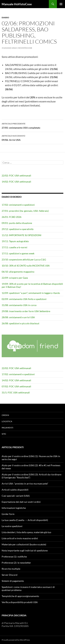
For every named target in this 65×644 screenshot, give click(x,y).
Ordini (5, 415)
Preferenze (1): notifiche (14, 557)
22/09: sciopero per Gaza (15, 278)
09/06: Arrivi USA (32, 138)
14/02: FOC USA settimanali (16, 182)
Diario (5, 17)
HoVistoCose (25, 48)
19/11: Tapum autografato (15, 241)
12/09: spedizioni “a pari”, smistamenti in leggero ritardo (31, 293)
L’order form (8, 514)
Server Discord (10, 575)
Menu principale (61, 4)
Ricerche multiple (11, 569)
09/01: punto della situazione (17, 223)
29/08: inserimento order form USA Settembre (26, 311)
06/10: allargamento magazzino (18, 272)
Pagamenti (7, 428)
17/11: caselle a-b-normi (14, 247)
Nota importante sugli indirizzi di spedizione (25, 550)
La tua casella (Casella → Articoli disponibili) (25, 520)
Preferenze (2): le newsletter (16, 563)
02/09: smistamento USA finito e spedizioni (24, 299)
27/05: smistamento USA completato (32, 125)
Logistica (7, 421)
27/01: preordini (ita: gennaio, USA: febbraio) (25, 211)
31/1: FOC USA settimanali (16, 392)
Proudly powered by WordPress (16, 640)
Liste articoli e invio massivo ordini (20, 538)
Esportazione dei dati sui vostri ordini (21, 502)
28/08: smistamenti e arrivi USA (18, 317)
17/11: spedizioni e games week (18, 253)
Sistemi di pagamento (13, 581)
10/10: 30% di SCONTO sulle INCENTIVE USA (26, 266)
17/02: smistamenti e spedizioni (18, 205)
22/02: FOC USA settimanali (16, 175)
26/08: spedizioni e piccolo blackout (20, 323)
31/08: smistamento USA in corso (19, 305)
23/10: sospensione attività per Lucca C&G (24, 259)
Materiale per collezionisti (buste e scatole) (24, 544)
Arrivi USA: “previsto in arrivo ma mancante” (25, 484)
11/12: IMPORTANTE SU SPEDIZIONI (21, 235)
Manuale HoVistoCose (17, 4)
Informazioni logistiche (14, 508)
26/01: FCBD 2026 (12, 217)
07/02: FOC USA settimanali (16, 386)
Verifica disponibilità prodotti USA (20, 602)
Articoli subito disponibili (15, 490)
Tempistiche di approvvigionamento (20, 596)
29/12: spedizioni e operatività (18, 229)
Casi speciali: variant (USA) (16, 496)
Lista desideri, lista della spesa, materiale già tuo (26, 532)
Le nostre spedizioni (12, 526)
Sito (4, 434)
